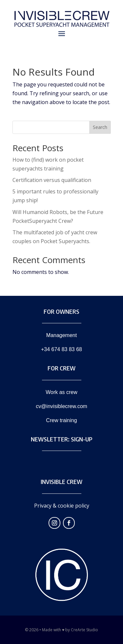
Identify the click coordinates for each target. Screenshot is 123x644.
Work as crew (61, 392)
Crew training (61, 420)
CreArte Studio (84, 630)
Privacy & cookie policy (62, 506)
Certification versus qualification (52, 180)
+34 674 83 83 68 (61, 349)
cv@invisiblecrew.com (61, 406)
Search (100, 127)
